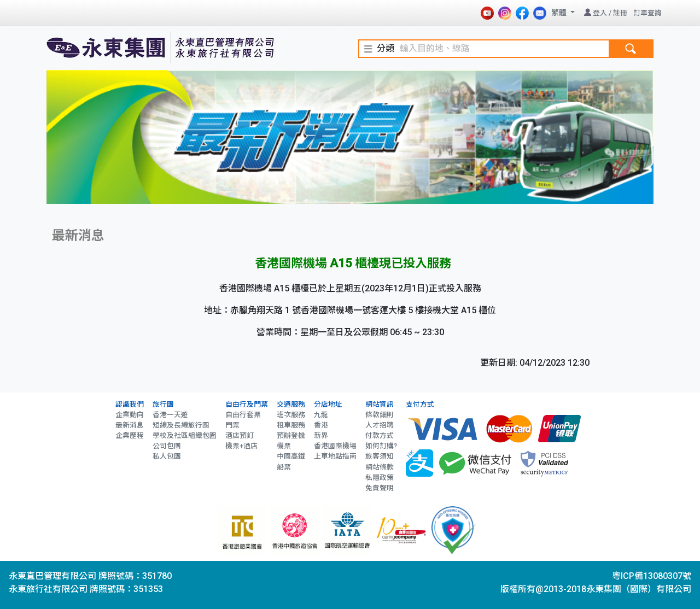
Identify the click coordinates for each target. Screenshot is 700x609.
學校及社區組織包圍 (185, 435)
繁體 (560, 13)
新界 (321, 435)
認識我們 (130, 404)
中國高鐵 (291, 456)
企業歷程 (130, 435)
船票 (284, 467)
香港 (321, 425)
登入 (600, 13)
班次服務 (291, 415)
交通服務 (291, 404)
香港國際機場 (335, 446)
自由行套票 (243, 415)
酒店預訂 (240, 435)
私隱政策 (380, 478)
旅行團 (163, 404)
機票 (284, 446)
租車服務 (291, 425)
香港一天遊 (170, 415)
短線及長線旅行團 (181, 425)
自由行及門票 (247, 404)
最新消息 (130, 425)
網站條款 (380, 467)
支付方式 (420, 404)
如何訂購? (381, 446)
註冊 (620, 13)
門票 (232, 425)
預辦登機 (291, 435)
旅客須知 (380, 456)
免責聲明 (380, 488)
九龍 (321, 415)
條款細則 (380, 415)
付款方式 (380, 435)
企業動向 (130, 415)
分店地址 (328, 404)
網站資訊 (380, 404)
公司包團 (167, 446)
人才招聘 (380, 425)
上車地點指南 (335, 456)
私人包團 (167, 456)
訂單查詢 (647, 13)
